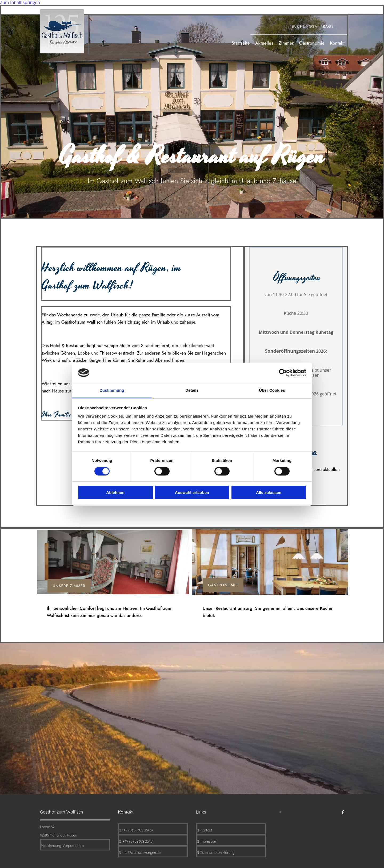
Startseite (241, 43)
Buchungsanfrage (311, 26)
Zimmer (286, 43)
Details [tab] (192, 390)
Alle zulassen (269, 492)
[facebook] (343, 812)
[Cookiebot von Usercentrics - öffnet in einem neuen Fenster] (283, 373)
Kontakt (337, 43)
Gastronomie (312, 43)
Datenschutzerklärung (217, 853)
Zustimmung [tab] (112, 390)
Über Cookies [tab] (272, 390)
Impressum (209, 841)
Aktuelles (264, 43)
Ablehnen (115, 492)
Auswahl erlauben (192, 492)
